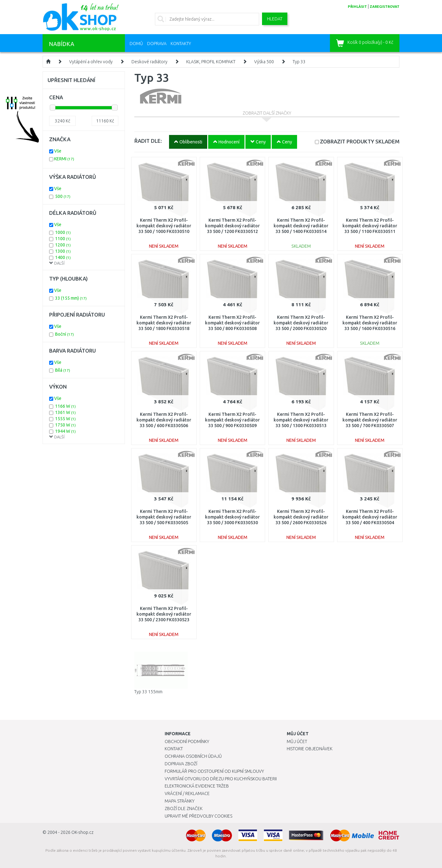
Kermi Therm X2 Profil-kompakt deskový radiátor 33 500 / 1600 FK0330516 (370, 323)
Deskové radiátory (149, 62)
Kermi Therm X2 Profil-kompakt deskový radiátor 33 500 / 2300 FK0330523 (164, 614)
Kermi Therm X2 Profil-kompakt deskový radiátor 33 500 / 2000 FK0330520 (301, 323)
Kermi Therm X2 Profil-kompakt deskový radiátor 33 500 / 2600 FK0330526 (301, 517)
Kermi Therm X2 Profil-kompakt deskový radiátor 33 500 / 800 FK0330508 (232, 323)
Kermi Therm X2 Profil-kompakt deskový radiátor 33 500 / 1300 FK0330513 (301, 420)
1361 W (65, 412)
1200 (63, 245)
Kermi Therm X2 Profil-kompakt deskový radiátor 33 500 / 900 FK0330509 (232, 420)
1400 (63, 257)
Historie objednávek (310, 749)
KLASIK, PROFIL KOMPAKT (211, 62)
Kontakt (174, 749)
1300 (63, 251)
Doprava (157, 44)
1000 (63, 232)
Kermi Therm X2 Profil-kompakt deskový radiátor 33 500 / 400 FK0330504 (370, 517)
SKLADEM (360, 141)
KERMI (64, 159)
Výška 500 (264, 62)
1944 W (65, 431)
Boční (64, 334)
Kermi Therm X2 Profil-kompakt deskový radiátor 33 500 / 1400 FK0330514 (301, 226)
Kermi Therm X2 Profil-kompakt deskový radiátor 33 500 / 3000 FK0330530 (232, 517)
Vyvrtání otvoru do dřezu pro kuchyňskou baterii (221, 779)
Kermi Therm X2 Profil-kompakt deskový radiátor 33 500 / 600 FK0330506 (164, 420)
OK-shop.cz (82, 832)
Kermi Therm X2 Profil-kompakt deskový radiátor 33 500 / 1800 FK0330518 (164, 323)
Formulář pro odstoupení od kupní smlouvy (214, 771)
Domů (136, 44)
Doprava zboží (181, 764)
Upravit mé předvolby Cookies (198, 816)
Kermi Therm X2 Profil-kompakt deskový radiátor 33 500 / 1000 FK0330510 (164, 226)
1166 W (65, 406)
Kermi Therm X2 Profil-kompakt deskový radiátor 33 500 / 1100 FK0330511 (370, 226)
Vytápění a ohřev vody (91, 62)
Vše (58, 151)
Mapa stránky (180, 801)
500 (63, 196)
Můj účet (297, 741)
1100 (63, 239)
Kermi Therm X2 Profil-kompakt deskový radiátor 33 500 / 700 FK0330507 (370, 420)
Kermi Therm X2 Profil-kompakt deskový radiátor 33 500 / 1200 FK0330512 (232, 226)
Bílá (63, 370)
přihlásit (357, 7)
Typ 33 (299, 62)
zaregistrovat (385, 7)
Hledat (275, 19)
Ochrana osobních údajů (193, 756)
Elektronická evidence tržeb (197, 786)
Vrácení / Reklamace (187, 793)
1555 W (65, 419)
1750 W (65, 425)
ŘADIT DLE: (148, 141)
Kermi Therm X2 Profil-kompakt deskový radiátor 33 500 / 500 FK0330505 (164, 517)
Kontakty (181, 44)
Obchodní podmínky (187, 741)
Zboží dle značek (184, 809)
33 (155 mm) (71, 298)
